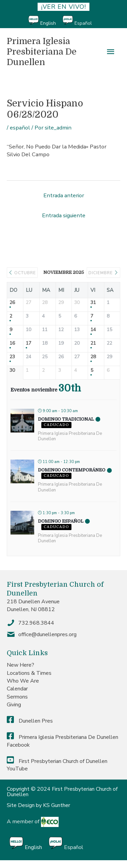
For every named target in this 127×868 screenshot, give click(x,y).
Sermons (17, 697)
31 (93, 303)
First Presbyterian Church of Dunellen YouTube (57, 765)
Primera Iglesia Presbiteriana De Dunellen (42, 52)
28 (93, 357)
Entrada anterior (64, 195)
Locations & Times (29, 673)
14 (93, 330)
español (20, 128)
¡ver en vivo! (63, 7)
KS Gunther (57, 805)
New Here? (20, 665)
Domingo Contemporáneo (72, 470)
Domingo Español (61, 521)
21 (93, 344)
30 (12, 371)
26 (12, 303)
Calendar (17, 689)
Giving (14, 705)
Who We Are (23, 681)
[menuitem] (46, 21)
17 (28, 344)
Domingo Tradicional (66, 419)
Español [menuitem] (83, 23)
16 (12, 344)
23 (12, 357)
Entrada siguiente (64, 215)
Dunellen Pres (30, 721)
